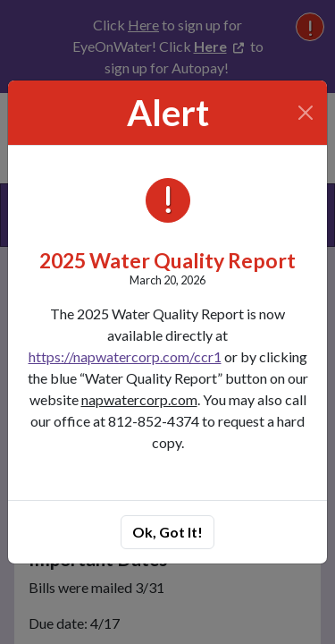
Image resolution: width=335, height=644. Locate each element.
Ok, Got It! (167, 532)
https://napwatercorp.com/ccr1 (125, 356)
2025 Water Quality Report (167, 260)
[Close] (306, 113)
